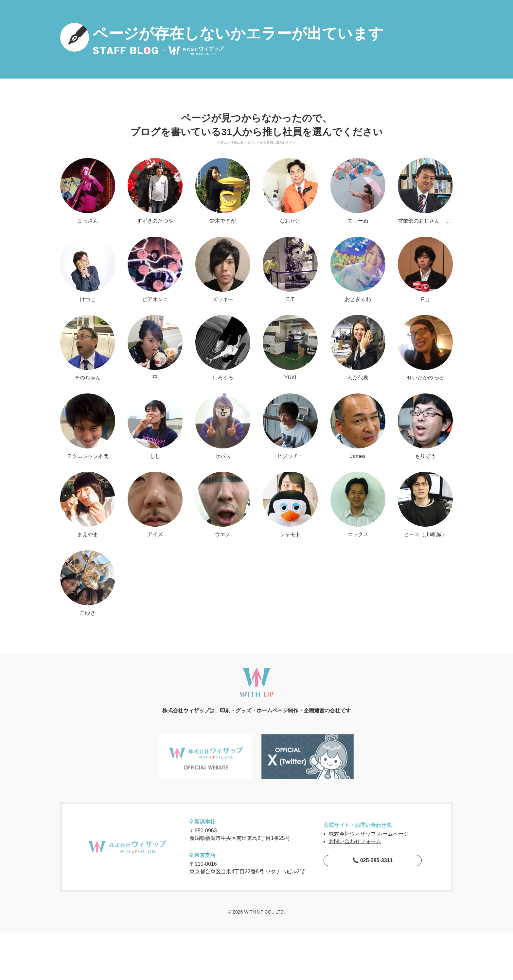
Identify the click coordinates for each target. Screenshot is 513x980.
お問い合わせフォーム (355, 841)
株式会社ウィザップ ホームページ (369, 834)
